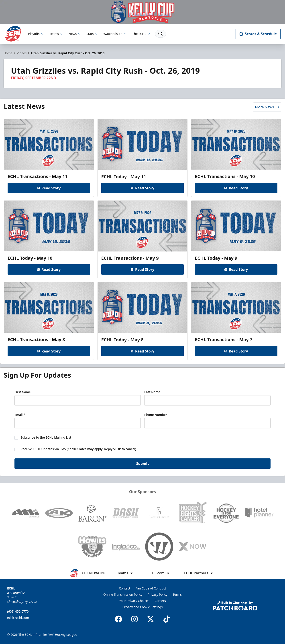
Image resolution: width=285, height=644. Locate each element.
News (75, 34)
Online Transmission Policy (123, 594)
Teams (56, 34)
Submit (143, 463)
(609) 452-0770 (18, 611)
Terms (177, 594)
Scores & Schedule (258, 34)
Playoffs (36, 34)
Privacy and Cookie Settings (143, 607)
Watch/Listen (115, 34)
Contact (125, 588)
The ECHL (141, 34)
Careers (160, 601)
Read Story (49, 188)
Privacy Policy (157, 594)
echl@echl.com (18, 618)
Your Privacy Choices (134, 601)
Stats (92, 34)
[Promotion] (142, 12)
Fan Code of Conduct (151, 588)
